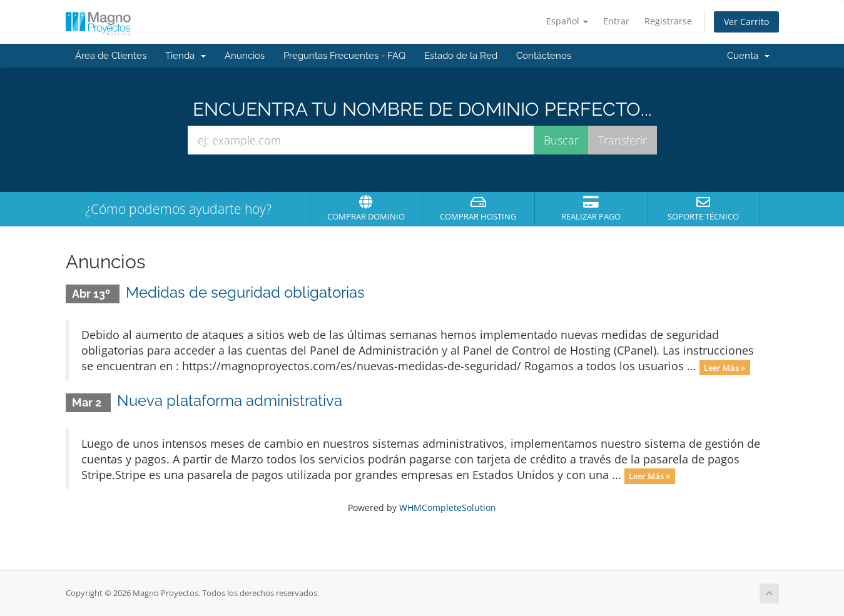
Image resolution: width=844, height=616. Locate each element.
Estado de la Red (461, 56)
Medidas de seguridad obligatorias (245, 292)
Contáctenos (544, 56)
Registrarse (668, 21)
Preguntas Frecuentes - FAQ (344, 56)
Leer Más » (725, 367)
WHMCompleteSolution (448, 507)
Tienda (186, 56)
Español (567, 21)
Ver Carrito (746, 22)
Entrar (616, 21)
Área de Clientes (111, 56)
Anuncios (245, 56)
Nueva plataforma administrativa (230, 401)
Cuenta (748, 56)
